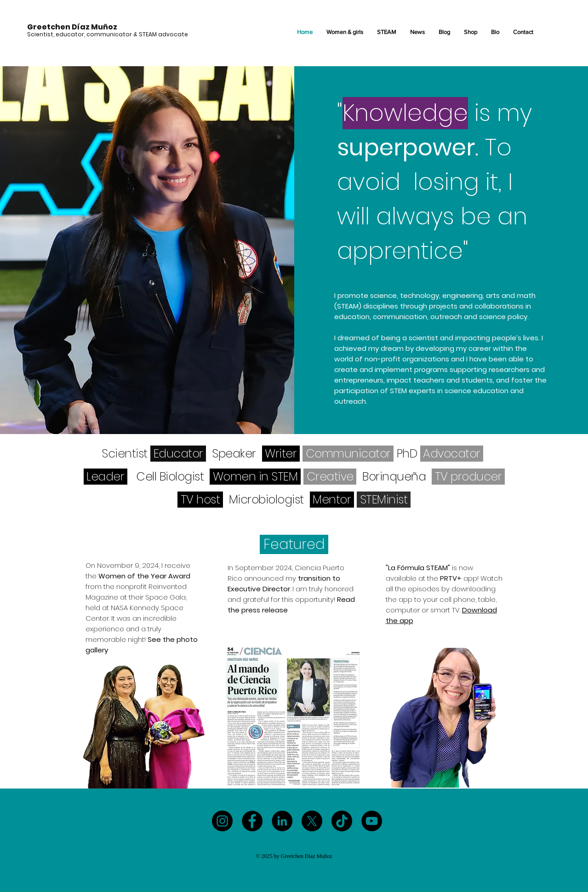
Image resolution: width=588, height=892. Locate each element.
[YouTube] (372, 821)
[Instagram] (222, 821)
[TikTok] (342, 821)
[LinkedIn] (282, 821)
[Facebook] (252, 821)
